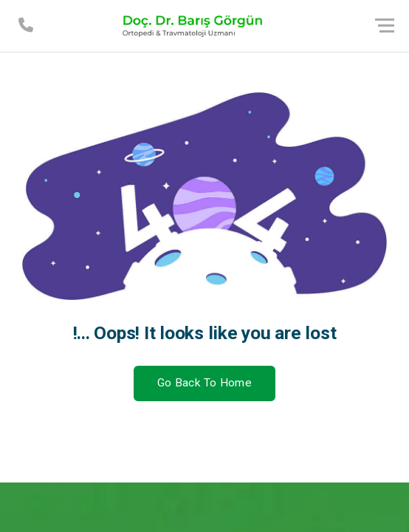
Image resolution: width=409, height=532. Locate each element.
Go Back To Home (205, 383)
